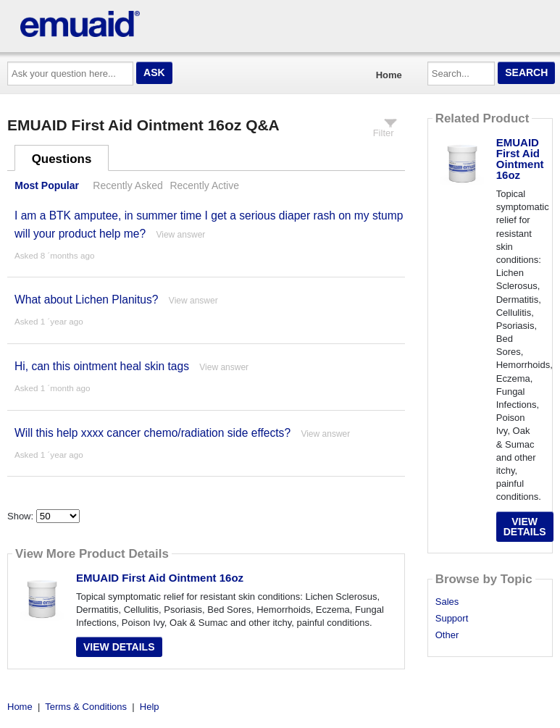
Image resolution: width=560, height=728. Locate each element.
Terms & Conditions (86, 707)
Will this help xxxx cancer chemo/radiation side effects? (152, 433)
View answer (180, 235)
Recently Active (204, 185)
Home (389, 75)
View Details (119, 647)
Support (452, 619)
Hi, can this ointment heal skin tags (102, 366)
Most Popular (47, 185)
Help (150, 707)
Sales (447, 602)
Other (447, 635)
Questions (62, 159)
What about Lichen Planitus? (87, 300)
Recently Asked (128, 185)
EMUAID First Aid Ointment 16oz (160, 578)
